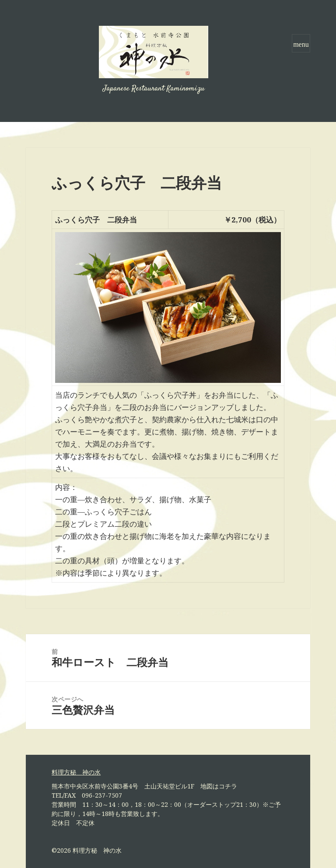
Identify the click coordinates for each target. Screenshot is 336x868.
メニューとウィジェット (301, 52)
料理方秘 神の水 (97, 850)
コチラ (228, 786)
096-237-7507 (102, 795)
